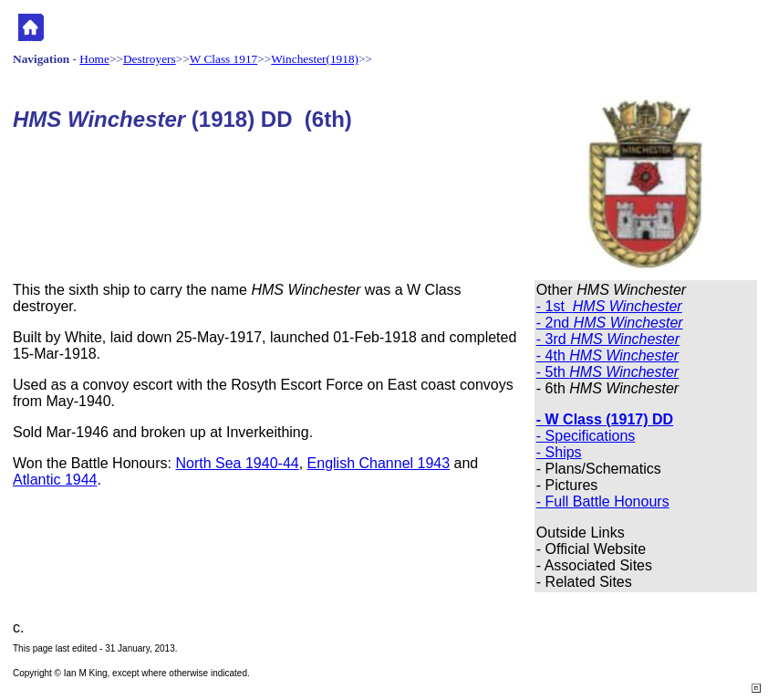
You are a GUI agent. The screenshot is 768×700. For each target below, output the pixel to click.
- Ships (559, 452)
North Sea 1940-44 (237, 463)
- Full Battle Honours (603, 501)
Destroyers (150, 59)
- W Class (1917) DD (605, 419)
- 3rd (608, 339)
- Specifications (586, 436)
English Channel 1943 (379, 463)
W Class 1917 (224, 59)
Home (94, 59)
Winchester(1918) (315, 59)
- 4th (607, 355)
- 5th (607, 372)
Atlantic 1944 (55, 480)
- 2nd (610, 323)
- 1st (609, 306)
